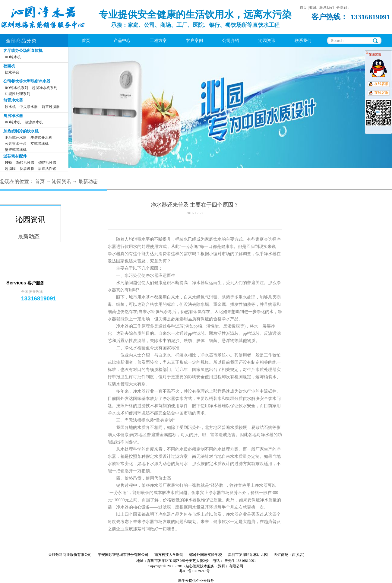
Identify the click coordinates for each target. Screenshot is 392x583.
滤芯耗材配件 (15, 156)
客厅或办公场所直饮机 (23, 51)
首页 (86, 41)
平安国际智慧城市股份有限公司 (123, 555)
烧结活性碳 (47, 163)
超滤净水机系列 (45, 88)
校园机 (9, 66)
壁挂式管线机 (16, 150)
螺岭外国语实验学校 (206, 555)
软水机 (10, 107)
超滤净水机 (34, 122)
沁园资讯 (62, 181)
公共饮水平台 (16, 144)
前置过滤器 (51, 107)
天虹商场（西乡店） (290, 555)
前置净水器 (13, 100)
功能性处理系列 (17, 94)
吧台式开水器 (16, 138)
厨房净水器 (13, 116)
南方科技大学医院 (169, 555)
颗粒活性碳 (25, 163)
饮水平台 (12, 72)
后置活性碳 (47, 169)
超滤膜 (10, 169)
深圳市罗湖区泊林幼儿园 (248, 555)
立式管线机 (40, 144)
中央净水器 (29, 107)
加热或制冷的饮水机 (21, 131)
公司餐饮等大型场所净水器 (27, 81)
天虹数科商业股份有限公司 (70, 555)
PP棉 (9, 163)
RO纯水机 (13, 57)
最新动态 (88, 181)
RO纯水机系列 (16, 88)
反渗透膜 (27, 169)
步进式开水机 (41, 138)
